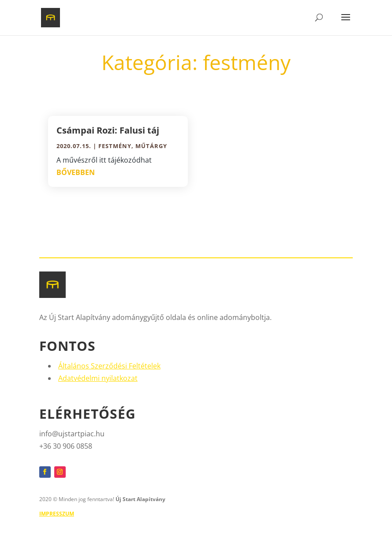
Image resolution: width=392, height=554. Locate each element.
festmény (115, 146)
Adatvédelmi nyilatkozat (98, 378)
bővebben (76, 172)
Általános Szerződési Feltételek (109, 366)
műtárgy (151, 146)
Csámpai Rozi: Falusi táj (108, 130)
